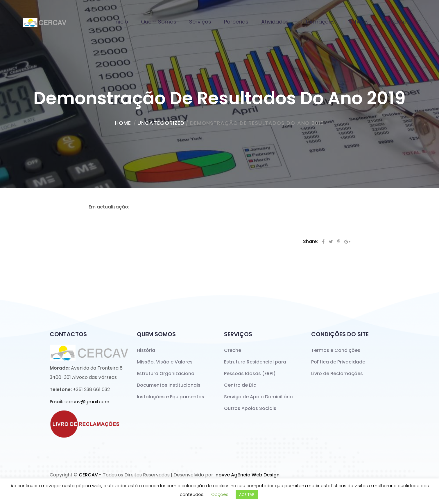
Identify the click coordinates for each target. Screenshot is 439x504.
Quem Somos (159, 22)
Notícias (358, 22)
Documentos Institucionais (169, 385)
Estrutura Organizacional (166, 373)
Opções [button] (220, 494)
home (123, 123)
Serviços (200, 22)
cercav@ (87, 402)
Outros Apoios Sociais (250, 408)
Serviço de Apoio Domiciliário (258, 397)
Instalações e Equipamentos (171, 397)
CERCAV (88, 475)
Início (121, 22)
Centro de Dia (240, 385)
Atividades (275, 22)
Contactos (395, 22)
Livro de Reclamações (337, 373)
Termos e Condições (336, 350)
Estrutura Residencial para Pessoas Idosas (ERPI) (255, 368)
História (146, 350)
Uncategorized (161, 123)
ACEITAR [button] (247, 495)
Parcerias (236, 22)
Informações (318, 22)
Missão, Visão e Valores (165, 362)
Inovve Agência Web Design (247, 475)
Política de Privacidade (338, 362)
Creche (233, 350)
